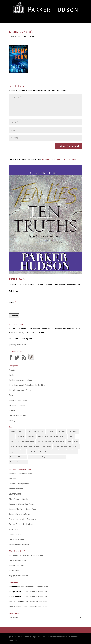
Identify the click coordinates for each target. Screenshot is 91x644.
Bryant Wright (15, 494)
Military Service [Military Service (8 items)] (40, 447)
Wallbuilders (14, 529)
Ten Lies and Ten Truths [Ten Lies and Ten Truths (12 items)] (18, 457)
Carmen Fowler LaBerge (19, 514)
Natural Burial (15, 570)
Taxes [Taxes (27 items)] (75, 452)
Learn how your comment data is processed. (61, 159)
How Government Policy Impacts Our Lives (27, 385)
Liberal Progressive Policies (21, 390)
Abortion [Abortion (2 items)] (13, 431)
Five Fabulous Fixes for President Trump (26, 555)
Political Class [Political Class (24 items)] (74, 447)
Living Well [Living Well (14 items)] (28, 447)
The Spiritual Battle (18, 560)
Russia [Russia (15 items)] (55, 452)
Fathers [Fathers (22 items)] (71, 437)
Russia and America (17, 405)
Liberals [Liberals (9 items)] (19, 447)
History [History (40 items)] (69, 442)
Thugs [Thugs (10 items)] (44, 457)
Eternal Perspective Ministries (22, 524)
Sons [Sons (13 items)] (69, 452)
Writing (12, 420)
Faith (11, 375)
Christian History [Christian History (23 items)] (39, 431)
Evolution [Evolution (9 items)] (49, 437)
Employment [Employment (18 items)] (31, 437)
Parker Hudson (17, 36)
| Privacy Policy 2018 (18, 345)
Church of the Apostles (19, 484)
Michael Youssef (16, 489)
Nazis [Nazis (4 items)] (49, 447)
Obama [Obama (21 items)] (56, 447)
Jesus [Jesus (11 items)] (12, 447)
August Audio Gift (17, 565)
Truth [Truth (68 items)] (63, 457)
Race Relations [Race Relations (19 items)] (33, 452)
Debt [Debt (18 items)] (69, 431)
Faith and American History (20, 380)
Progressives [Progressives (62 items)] (15, 452)
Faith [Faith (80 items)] (56, 437)
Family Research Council (19, 544)
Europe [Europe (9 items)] (40, 437)
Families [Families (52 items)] (63, 437)
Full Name (15, 291)
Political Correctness (18, 400)
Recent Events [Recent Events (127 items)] (45, 452)
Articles (12, 370)
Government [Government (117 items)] (49, 442)
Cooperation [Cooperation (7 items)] (51, 431)
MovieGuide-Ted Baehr (19, 499)
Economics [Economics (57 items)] (20, 437)
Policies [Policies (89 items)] (64, 447)
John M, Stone (15, 607)
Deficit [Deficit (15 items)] (75, 431)
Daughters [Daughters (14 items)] (61, 431)
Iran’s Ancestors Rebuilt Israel (36, 586)
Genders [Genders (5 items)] (40, 442)
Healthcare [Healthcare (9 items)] (60, 442)
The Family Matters (17, 415)
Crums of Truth (16, 534)
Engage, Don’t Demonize (20, 575)
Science (12, 410)
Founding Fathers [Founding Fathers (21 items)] (28, 442)
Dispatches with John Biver (20, 474)
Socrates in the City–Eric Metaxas (24, 519)
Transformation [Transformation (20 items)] (54, 457)
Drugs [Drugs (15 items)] (12, 437)
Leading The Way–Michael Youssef (24, 509)
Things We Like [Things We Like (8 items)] (34, 457)
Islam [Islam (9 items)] (76, 442)
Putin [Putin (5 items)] (23, 452)
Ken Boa (13, 479)
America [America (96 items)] (21, 431)
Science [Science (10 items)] (62, 452)
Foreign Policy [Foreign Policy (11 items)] (15, 442)
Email (13, 302)
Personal (13, 395)
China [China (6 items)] (29, 431)
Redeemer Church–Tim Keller (21, 504)
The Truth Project (17, 539)
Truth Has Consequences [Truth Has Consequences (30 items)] (19, 462)
